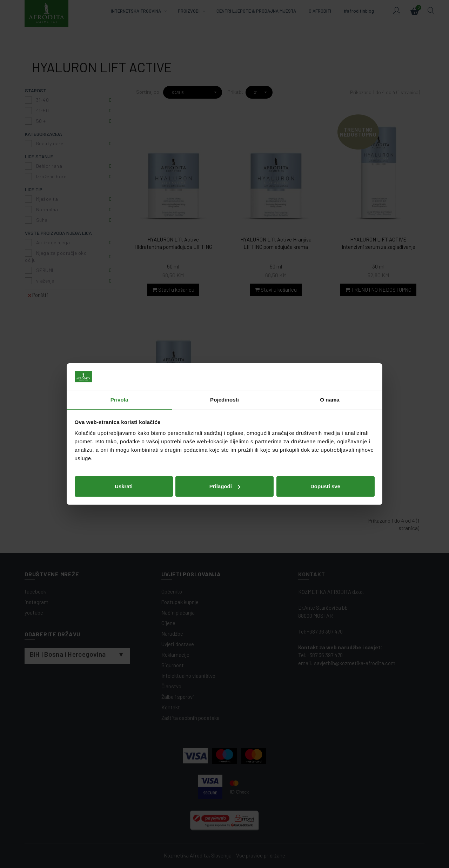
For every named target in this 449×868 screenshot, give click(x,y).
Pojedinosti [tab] (224, 400)
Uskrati (124, 486)
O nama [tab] (330, 400)
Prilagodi (225, 486)
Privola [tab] (119, 400)
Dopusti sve (325, 486)
